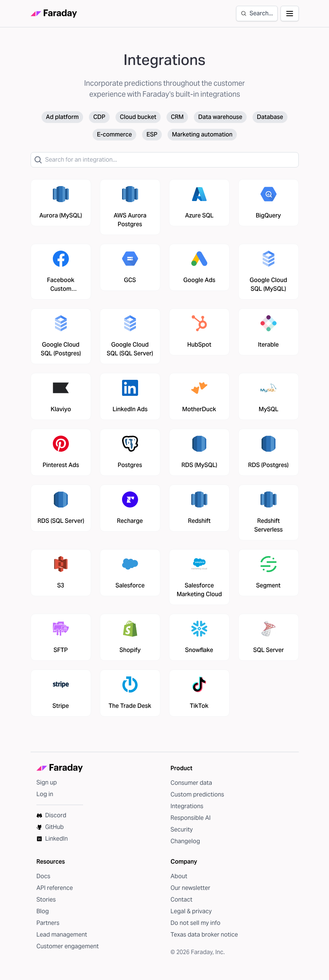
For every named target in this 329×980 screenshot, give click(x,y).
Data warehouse (220, 117)
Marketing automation (202, 134)
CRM (177, 117)
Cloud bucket (138, 117)
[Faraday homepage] (54, 14)
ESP (152, 134)
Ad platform (62, 117)
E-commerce (114, 134)
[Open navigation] (290, 13)
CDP (99, 117)
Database (270, 117)
